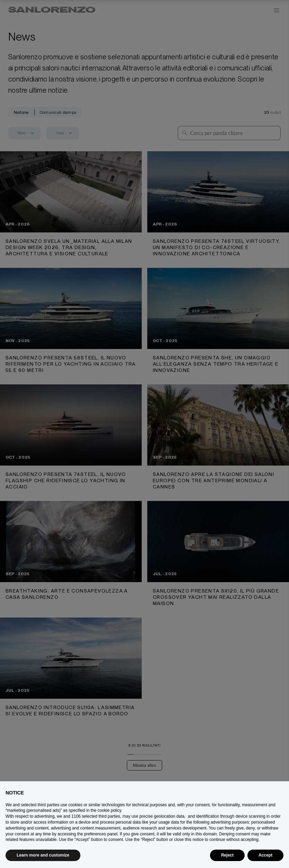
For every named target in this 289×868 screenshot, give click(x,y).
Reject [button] (227, 855)
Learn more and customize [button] (43, 855)
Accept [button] (265, 855)
